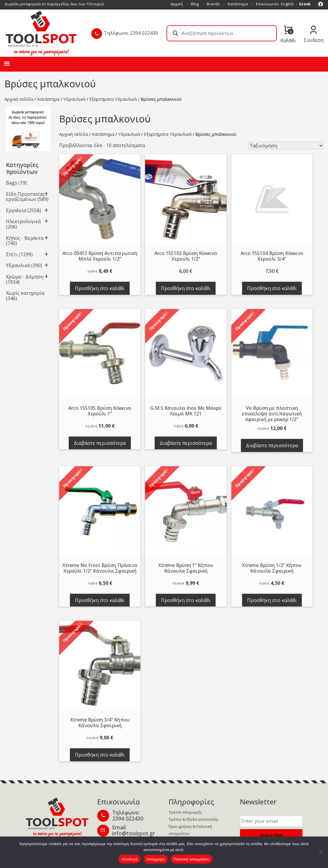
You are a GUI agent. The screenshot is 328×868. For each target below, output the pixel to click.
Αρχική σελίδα (19, 99)
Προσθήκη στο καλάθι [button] (100, 288)
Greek (305, 4)
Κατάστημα (238, 4)
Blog (195, 4)
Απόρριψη (156, 859)
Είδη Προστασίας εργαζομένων (25, 197)
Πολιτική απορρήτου (192, 859)
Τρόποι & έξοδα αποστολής (193, 819)
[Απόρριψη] (321, 852)
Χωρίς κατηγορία (25, 293)
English (287, 4)
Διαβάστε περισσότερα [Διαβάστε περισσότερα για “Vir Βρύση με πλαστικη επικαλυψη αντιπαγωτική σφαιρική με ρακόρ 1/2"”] (272, 445)
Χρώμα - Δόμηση (25, 277)
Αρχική (177, 4)
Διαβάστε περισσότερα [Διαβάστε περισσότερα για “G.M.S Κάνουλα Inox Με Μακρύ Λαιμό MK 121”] (186, 443)
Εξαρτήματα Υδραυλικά (113, 99)
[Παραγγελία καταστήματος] (286, 146)
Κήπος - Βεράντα (25, 238)
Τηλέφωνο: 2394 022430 (131, 33)
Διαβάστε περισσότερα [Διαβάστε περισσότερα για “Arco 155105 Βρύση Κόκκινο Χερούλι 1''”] (100, 443)
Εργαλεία (16, 210)
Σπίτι (12, 254)
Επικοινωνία (267, 4)
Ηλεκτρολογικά (23, 221)
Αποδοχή (130, 859)
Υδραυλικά (74, 99)
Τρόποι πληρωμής (185, 812)
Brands (213, 4)
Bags (12, 183)
